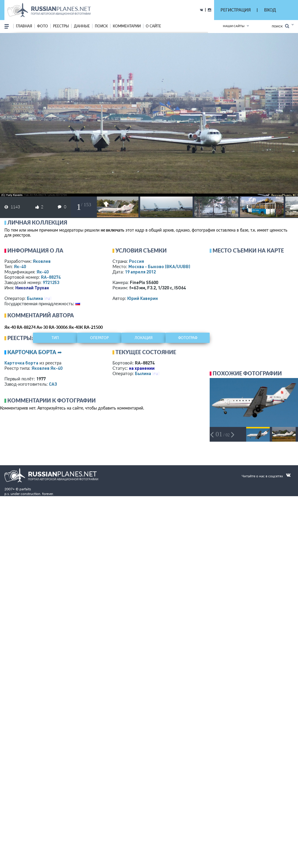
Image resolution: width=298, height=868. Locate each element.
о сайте (153, 26)
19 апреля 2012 (140, 272)
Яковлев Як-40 (47, 368)
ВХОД (270, 10)
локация (144, 338)
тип (55, 338)
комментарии (127, 26)
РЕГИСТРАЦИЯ (236, 10)
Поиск (280, 26)
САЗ (53, 384)
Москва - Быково (159, 266)
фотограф (188, 338)
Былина (35, 298)
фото (43, 26)
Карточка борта (21, 363)
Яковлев (42, 261)
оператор (99, 338)
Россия (136, 261)
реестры (61, 26)
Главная (24, 26)
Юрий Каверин (143, 298)
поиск (101, 26)
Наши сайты (234, 26)
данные (82, 26)
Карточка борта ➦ (35, 352)
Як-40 (20, 266)
